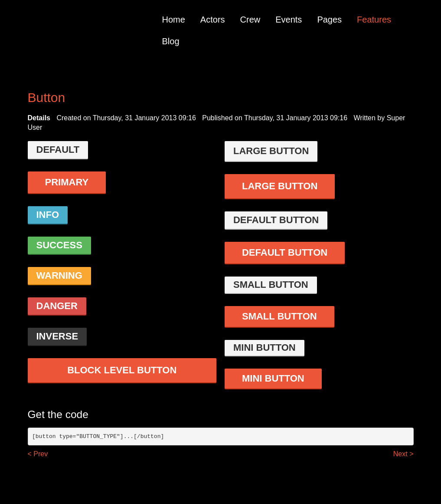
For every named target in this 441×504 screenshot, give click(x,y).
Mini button (265, 348)
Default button (276, 220)
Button (47, 97)
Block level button (122, 370)
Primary (67, 182)
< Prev (38, 454)
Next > (403, 454)
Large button (271, 151)
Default (58, 150)
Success (59, 245)
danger (57, 306)
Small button (271, 285)
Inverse (57, 336)
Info (48, 215)
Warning (59, 275)
